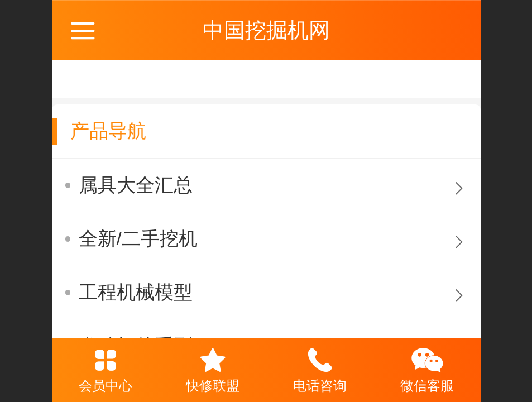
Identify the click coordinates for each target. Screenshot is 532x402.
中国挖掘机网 (266, 30)
